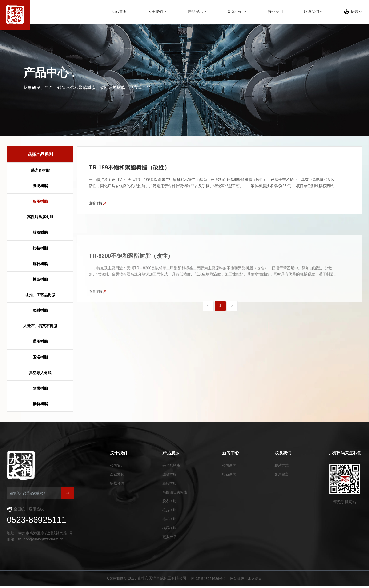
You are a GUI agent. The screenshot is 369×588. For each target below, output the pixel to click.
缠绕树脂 (40, 186)
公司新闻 (230, 466)
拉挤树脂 (40, 248)
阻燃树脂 (40, 388)
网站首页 (119, 12)
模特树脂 (40, 404)
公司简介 (118, 466)
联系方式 (282, 466)
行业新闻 (230, 475)
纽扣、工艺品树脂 (40, 295)
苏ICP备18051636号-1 (207, 580)
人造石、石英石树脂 (40, 326)
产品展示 (195, 12)
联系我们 (312, 12)
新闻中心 (235, 12)
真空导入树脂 (40, 373)
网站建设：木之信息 (248, 580)
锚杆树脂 (40, 264)
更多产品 (169, 541)
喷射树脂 (40, 310)
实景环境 (118, 485)
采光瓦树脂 (40, 170)
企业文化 (118, 475)
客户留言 (282, 475)
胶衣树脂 (40, 232)
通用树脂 (40, 341)
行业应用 (275, 12)
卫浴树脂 (40, 357)
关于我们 (155, 12)
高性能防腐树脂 (40, 217)
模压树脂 (40, 279)
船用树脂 (40, 201)
